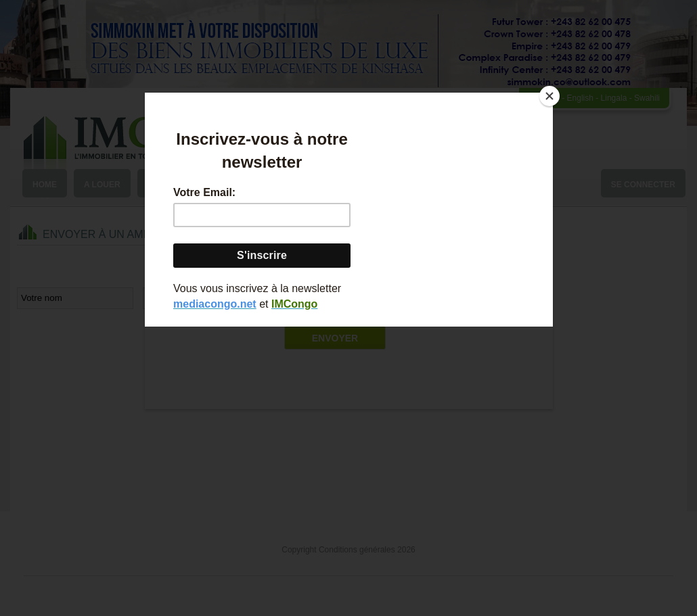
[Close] (549, 96)
